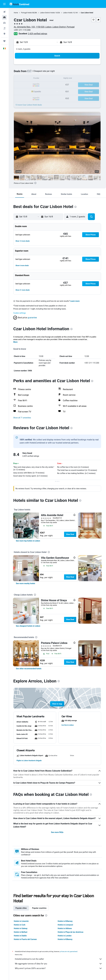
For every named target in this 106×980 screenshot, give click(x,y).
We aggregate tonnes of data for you (59, 964)
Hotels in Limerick (22, 921)
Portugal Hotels (27, 13)
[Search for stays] (4, 17)
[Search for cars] (4, 23)
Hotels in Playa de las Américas (71, 932)
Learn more (75, 301)
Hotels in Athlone (65, 928)
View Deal (71, 534)
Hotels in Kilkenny (65, 939)
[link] (29, 541)
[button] (4, 4)
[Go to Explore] (4, 34)
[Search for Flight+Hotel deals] (4, 28)
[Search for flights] (4, 12)
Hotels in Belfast (21, 932)
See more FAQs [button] (57, 832)
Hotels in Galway (21, 928)
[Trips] (4, 41)
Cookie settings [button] (20, 313)
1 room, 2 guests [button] (24, 49)
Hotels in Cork (20, 925)
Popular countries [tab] (40, 908)
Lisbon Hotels (68, 13)
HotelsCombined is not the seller (59, 959)
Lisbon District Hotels (48, 13)
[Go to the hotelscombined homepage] (19, 4)
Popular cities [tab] (22, 908)
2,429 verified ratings (38, 34)
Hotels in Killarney (65, 921)
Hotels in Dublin (21, 936)
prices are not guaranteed (69, 951)
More (16, 342)
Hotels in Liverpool (66, 925)
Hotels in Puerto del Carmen (26, 939)
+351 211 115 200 (23, 30)
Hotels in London (65, 936)
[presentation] (36, 183)
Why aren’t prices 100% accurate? (59, 968)
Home (16, 13)
